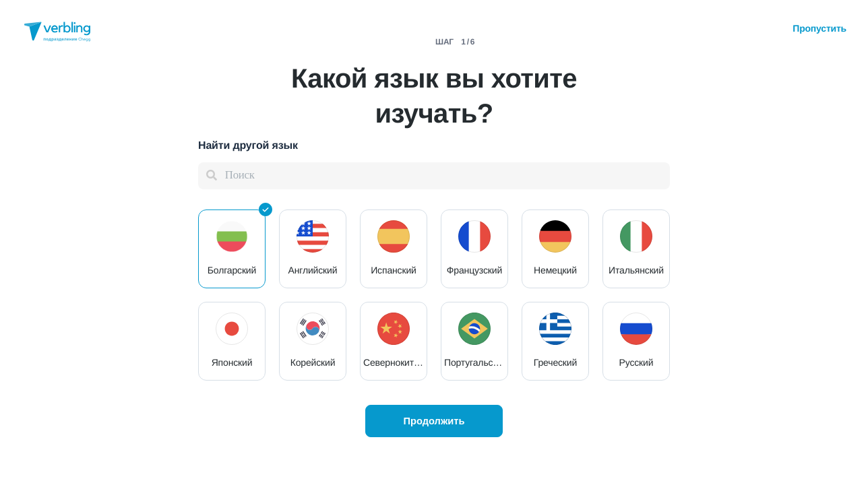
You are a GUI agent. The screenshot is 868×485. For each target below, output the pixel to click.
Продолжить (434, 421)
